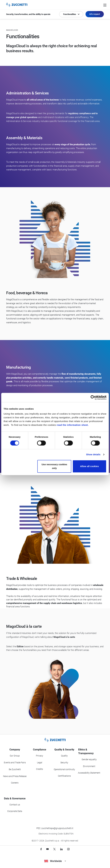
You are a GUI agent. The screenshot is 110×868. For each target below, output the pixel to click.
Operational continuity (64, 769)
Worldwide (55, 861)
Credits (40, 769)
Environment (89, 766)
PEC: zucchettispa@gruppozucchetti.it (55, 828)
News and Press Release (15, 776)
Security (64, 763)
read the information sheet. (73, 425)
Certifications (64, 776)
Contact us (15, 805)
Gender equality (89, 759)
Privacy (40, 756)
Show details (93, 454)
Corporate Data (15, 811)
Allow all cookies (89, 466)
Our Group (15, 756)
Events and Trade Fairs (15, 763)
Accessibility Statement (89, 773)
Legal (40, 763)
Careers (15, 783)
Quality (64, 756)
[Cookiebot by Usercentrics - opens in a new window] (93, 397)
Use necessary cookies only (54, 466)
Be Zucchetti (15, 769)
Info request (95, 14)
